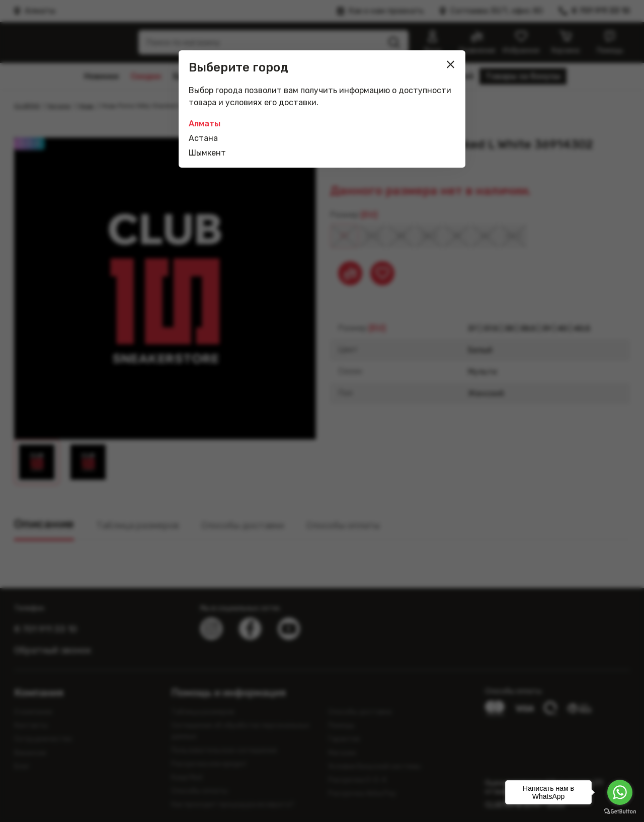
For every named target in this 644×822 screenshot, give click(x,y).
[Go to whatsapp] (620, 792)
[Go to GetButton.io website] (620, 812)
